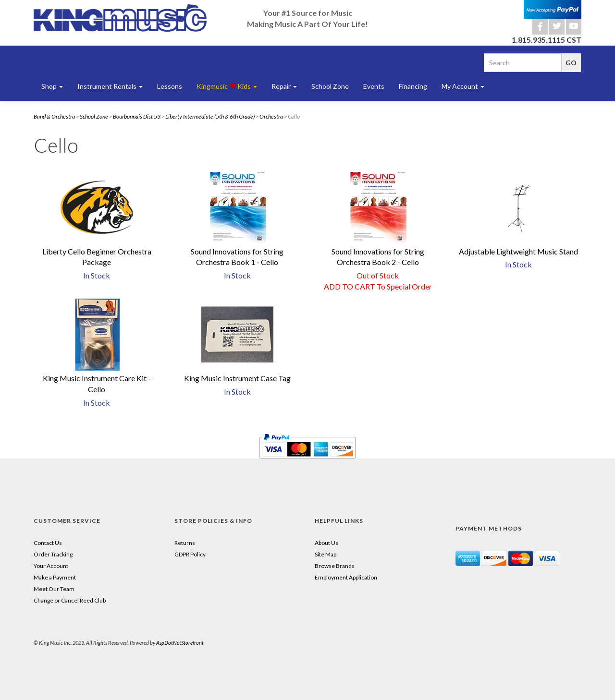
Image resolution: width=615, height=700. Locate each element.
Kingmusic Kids (227, 86)
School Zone (330, 86)
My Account (463, 86)
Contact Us (48, 543)
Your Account (51, 566)
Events (374, 86)
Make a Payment (55, 577)
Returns (185, 543)
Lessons (170, 86)
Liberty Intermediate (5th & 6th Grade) (210, 116)
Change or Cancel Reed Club (70, 600)
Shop (52, 86)
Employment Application (346, 577)
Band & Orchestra (54, 116)
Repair (284, 86)
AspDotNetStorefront (180, 643)
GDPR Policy (190, 554)
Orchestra (271, 116)
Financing (413, 86)
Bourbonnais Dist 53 (137, 116)
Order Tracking (53, 554)
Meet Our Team (54, 589)
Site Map (326, 554)
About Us (326, 543)
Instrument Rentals (110, 86)
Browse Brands (335, 566)
